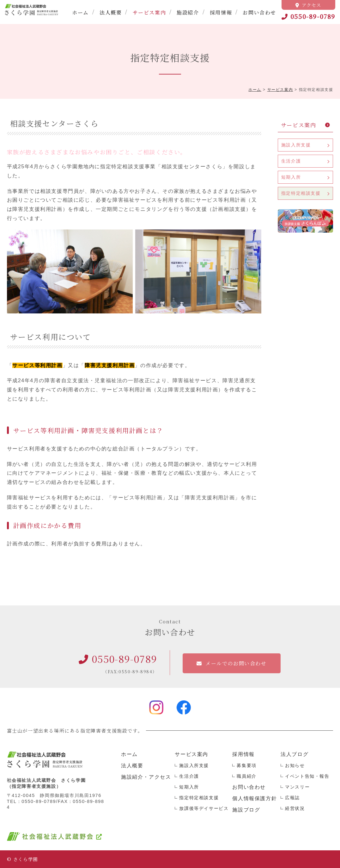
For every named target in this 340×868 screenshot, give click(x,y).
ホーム (80, 12)
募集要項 (246, 765)
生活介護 (291, 161)
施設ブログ (246, 810)
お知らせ (295, 765)
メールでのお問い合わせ (236, 663)
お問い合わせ (259, 12)
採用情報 (221, 12)
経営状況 (295, 808)
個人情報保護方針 (255, 798)
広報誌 (292, 798)
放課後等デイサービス (204, 808)
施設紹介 (188, 12)
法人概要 (111, 12)
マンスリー (297, 787)
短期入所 (291, 177)
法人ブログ (294, 754)
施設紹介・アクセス (146, 777)
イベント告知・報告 (307, 776)
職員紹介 (246, 776)
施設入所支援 (296, 145)
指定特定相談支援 (301, 193)
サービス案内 (149, 12)
